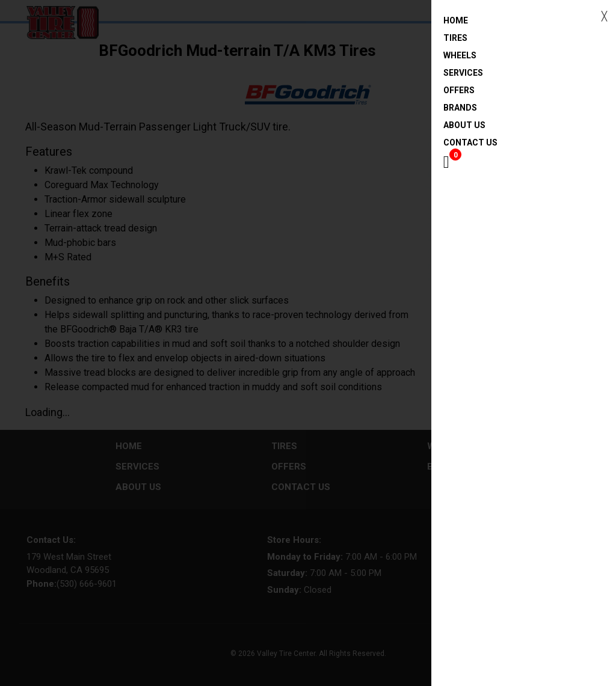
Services (463, 73)
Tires (455, 38)
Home (484, 21)
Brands (460, 108)
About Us (464, 125)
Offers (459, 90)
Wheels (460, 55)
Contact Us (470, 142)
